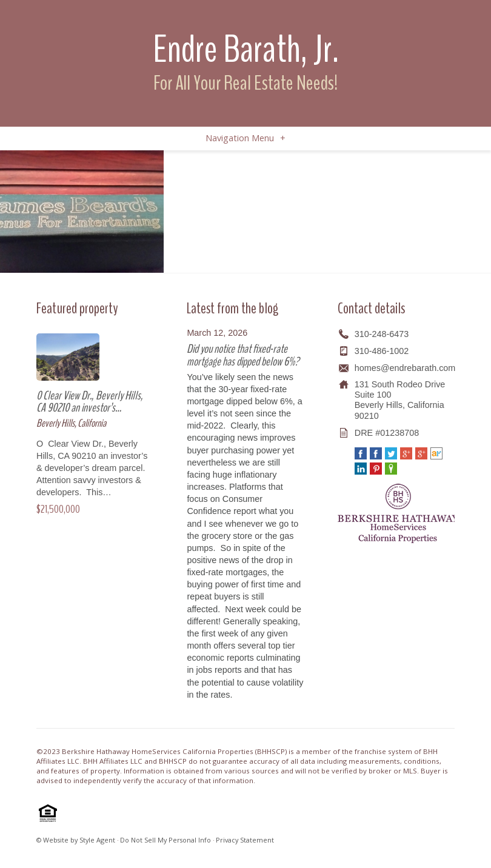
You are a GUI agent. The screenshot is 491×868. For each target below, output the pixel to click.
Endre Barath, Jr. (246, 49)
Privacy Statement (245, 840)
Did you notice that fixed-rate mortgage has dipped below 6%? (243, 355)
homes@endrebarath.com (405, 368)
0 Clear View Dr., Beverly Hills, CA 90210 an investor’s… (90, 402)
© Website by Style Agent (76, 840)
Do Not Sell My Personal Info (165, 840)
